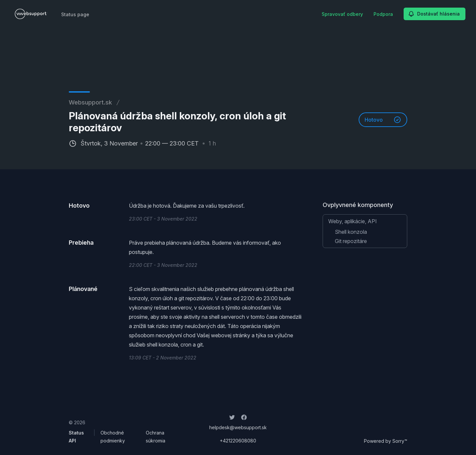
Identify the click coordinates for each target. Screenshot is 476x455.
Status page (75, 14)
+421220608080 (238, 441)
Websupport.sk (90, 102)
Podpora (383, 14)
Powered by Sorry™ (386, 441)
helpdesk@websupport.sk (238, 427)
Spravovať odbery (342, 14)
